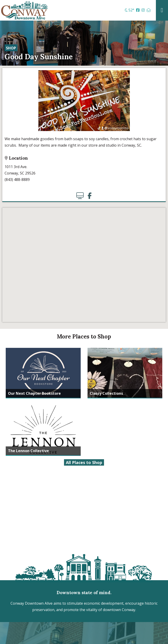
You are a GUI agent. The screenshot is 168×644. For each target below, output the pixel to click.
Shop (11, 48)
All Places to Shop (84, 462)
